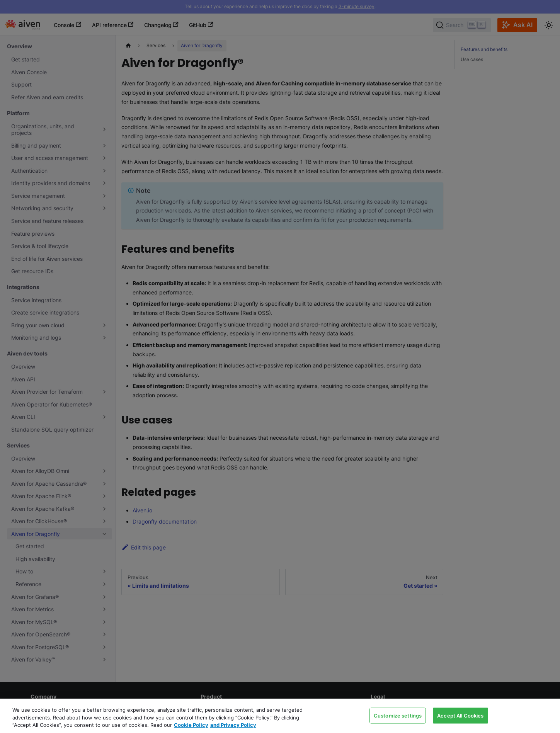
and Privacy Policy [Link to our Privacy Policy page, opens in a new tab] (233, 725)
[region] (280, 716)
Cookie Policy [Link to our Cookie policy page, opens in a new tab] (191, 725)
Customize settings (398, 715)
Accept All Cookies (460, 715)
